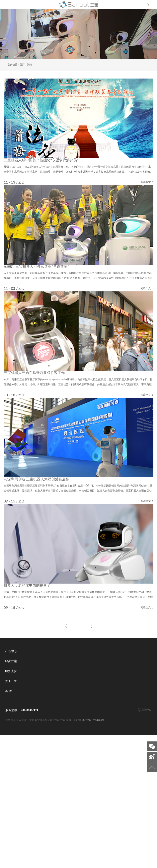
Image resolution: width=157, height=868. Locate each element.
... (79, 759)
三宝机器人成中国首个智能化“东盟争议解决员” (51, 170)
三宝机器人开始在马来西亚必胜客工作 (44, 436)
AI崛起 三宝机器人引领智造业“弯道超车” (47, 303)
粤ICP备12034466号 (93, 853)
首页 (22, 65)
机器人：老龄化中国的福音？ (37, 702)
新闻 (29, 65)
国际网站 (147, 843)
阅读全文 (135, 192)
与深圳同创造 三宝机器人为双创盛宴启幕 (47, 569)
